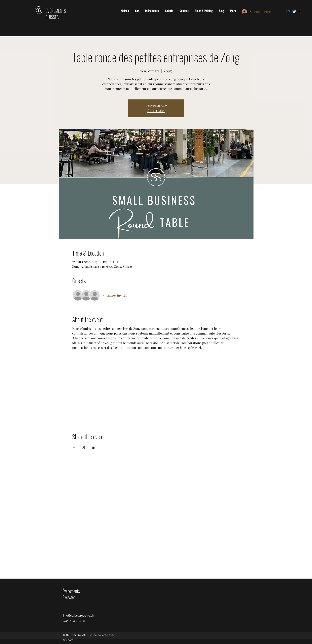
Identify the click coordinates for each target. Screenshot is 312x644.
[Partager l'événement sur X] (84, 447)
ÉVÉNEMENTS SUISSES (56, 14)
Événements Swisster (71, 594)
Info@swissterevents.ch (78, 615)
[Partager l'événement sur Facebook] (74, 447)
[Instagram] (294, 11)
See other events (156, 111)
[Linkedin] (288, 11)
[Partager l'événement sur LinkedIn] (94, 447)
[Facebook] (300, 11)
